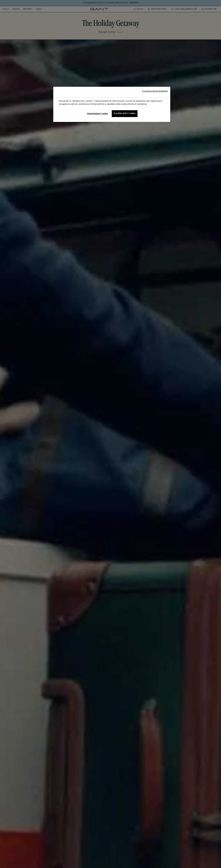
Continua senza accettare (155, 91)
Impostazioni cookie (98, 114)
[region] (112, 104)
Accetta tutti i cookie (125, 113)
